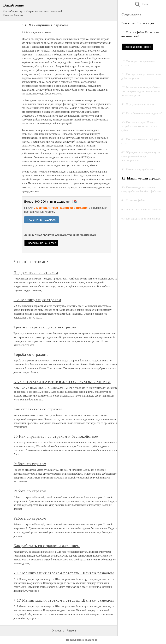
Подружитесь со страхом (36, 272)
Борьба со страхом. (31, 354)
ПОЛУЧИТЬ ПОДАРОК (42, 220)
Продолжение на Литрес (137, 47)
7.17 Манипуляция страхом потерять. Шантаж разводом (64, 573)
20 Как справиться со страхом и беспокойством (56, 436)
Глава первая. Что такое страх (138, 23)
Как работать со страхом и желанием (47, 546)
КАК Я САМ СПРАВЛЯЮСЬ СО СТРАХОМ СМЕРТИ (62, 382)
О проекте (58, 631)
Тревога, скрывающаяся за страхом (45, 327)
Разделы (72, 631)
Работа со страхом (30, 464)
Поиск (141, 4)
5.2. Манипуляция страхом (37, 300)
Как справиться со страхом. (38, 409)
